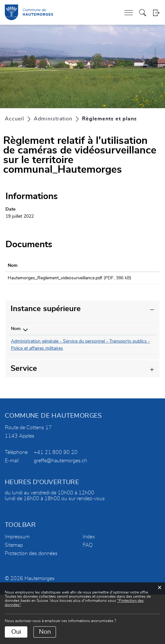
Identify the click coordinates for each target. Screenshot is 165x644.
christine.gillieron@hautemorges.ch (119, 348)
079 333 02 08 (65, 348)
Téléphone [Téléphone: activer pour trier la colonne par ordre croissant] (61, 336)
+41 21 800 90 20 (56, 502)
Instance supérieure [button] (46, 316)
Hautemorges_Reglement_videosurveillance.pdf (55, 278)
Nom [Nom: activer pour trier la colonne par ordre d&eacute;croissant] (16, 336)
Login (156, 13)
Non (45, 632)
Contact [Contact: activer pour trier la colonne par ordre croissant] (92, 336)
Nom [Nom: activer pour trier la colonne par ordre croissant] (13, 265)
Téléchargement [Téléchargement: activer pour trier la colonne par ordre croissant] (137, 265)
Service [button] (24, 418)
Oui (16, 632)
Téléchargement (139, 279)
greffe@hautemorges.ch (60, 510)
